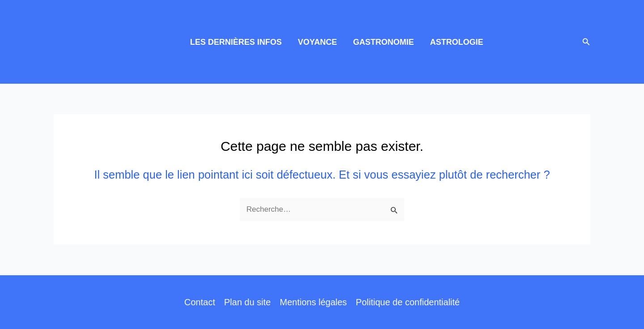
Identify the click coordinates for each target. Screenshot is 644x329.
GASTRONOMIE (383, 42)
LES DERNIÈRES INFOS (236, 42)
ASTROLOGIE (456, 42)
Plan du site (248, 302)
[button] (586, 42)
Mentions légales (313, 302)
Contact (200, 302)
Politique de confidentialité (408, 302)
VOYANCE (317, 42)
